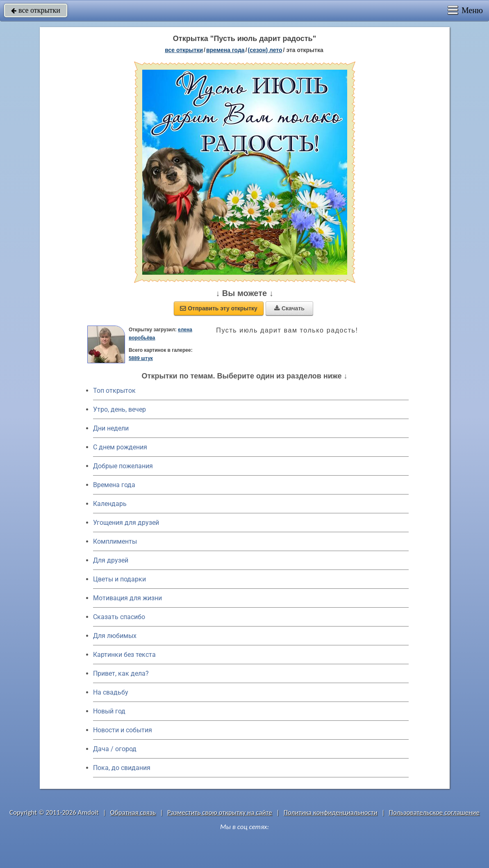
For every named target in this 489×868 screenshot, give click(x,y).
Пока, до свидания (122, 768)
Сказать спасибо (119, 617)
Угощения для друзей (126, 523)
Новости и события (123, 730)
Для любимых (115, 636)
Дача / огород (115, 749)
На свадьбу (111, 692)
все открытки (36, 10)
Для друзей (111, 560)
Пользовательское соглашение (434, 812)
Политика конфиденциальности (331, 812)
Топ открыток (114, 391)
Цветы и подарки (119, 579)
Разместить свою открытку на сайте (220, 812)
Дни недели (111, 428)
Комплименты (115, 541)
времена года (225, 50)
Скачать (289, 308)
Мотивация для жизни (127, 598)
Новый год (109, 711)
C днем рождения (120, 447)
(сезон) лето (265, 50)
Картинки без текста (124, 655)
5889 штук (141, 358)
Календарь (110, 504)
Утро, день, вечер (119, 409)
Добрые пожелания (123, 466)
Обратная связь (133, 812)
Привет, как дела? (121, 673)
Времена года (114, 485)
